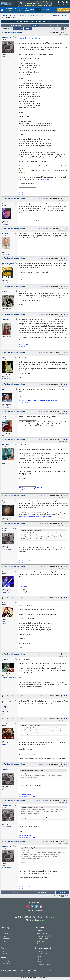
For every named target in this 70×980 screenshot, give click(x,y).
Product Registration (43, 964)
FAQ (48, 21)
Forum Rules (41, 21)
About (5, 931)
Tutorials (39, 962)
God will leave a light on (13, 32)
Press (4, 936)
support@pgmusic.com (29, 972)
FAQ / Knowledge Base (44, 954)
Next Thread (54, 25)
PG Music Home (7, 15)
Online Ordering (47, 6)
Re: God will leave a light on (15, 199)
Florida (4, 465)
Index (35, 25)
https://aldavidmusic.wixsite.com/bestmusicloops (37, 690)
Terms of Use (41, 970)
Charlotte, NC (6, 224)
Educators (6, 941)
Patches (39, 951)
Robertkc (45, 841)
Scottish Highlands (7, 408)
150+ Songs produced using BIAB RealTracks (32, 488)
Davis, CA (5, 715)
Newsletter (37, 911)
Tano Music (44, 524)
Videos (39, 959)
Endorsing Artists (42, 939)
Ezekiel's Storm (43, 764)
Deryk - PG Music (42, 801)
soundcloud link (45, 179)
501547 (66, 496)
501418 (66, 258)
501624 (66, 598)
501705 (66, 696)
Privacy (49, 970)
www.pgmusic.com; (6, 972)
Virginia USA (5, 254)
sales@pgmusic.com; (17, 972)
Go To (28, 29)
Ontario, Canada (6, 58)
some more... (25, 492)
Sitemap (5, 944)
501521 (66, 412)
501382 (66, 32)
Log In (65, 15)
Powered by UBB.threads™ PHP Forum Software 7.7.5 (35, 978)
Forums (17, 15)
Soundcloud (22, 346)
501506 (66, 384)
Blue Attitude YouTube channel (27, 195)
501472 (66, 314)
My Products (7, 964)
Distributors (6, 939)
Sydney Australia (6, 378)
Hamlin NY (5, 745)
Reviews (39, 944)
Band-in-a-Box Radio (44, 936)
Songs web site (23, 586)
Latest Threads (29, 21)
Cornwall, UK (5, 593)
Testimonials (41, 941)
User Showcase (41, 15)
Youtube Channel (23, 345)
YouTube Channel (24, 588)
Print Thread (18, 29)
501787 (66, 764)
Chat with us (34, 920)
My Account (6, 961)
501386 (66, 199)
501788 (66, 801)
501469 (66, 286)
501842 (66, 841)
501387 (66, 228)
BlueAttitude (44, 199)
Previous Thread (16, 25)
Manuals (39, 956)
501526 (66, 440)
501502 (66, 353)
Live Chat (34, 6)
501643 (66, 654)
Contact (5, 933)
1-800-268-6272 (35, 4)
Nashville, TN (5, 340)
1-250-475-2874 (44, 4)
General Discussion (28, 15)
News (4, 951)
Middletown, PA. (6, 623)
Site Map (56, 970)
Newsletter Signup (9, 954)
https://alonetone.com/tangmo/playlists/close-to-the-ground (35, 517)
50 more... (24, 490)
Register (56, 15)
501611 (66, 567)
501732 (66, 719)
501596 (66, 524)
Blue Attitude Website (25, 193)
